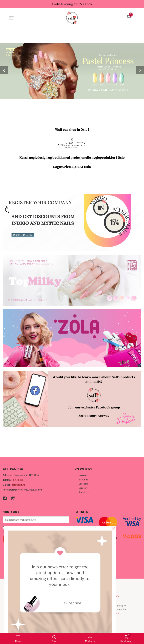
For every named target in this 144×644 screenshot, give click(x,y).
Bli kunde (83, 480)
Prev (4, 70)
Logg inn (83, 488)
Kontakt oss (84, 492)
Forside (82, 475)
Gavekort (83, 484)
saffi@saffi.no (19, 485)
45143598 (18, 480)
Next (140, 70)
